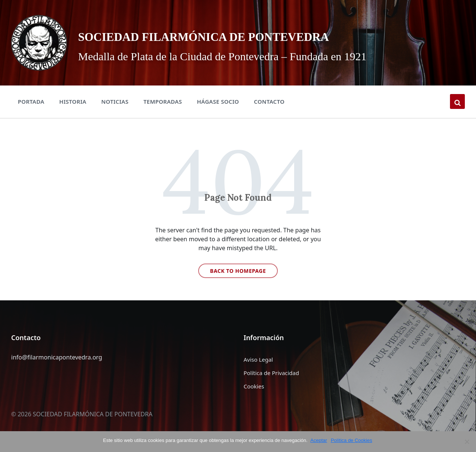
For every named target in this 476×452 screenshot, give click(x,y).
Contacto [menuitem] (269, 101)
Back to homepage (238, 271)
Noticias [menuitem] (115, 101)
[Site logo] (39, 42)
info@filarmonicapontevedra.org (57, 357)
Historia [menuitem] (73, 101)
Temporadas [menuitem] (163, 101)
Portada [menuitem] (31, 101)
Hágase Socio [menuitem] (218, 101)
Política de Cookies (352, 440)
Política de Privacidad (271, 373)
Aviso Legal (258, 359)
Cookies (254, 386)
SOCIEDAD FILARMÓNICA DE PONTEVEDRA (264, 35)
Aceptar (320, 440)
